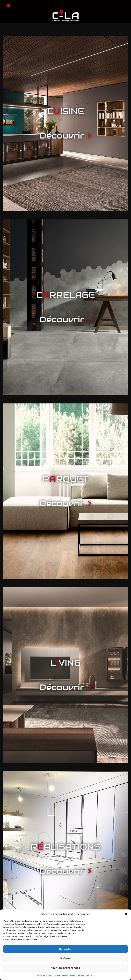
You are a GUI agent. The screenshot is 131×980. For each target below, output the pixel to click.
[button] (126, 914)
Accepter (66, 949)
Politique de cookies (49, 975)
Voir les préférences (66, 968)
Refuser (66, 958)
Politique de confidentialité (77, 975)
